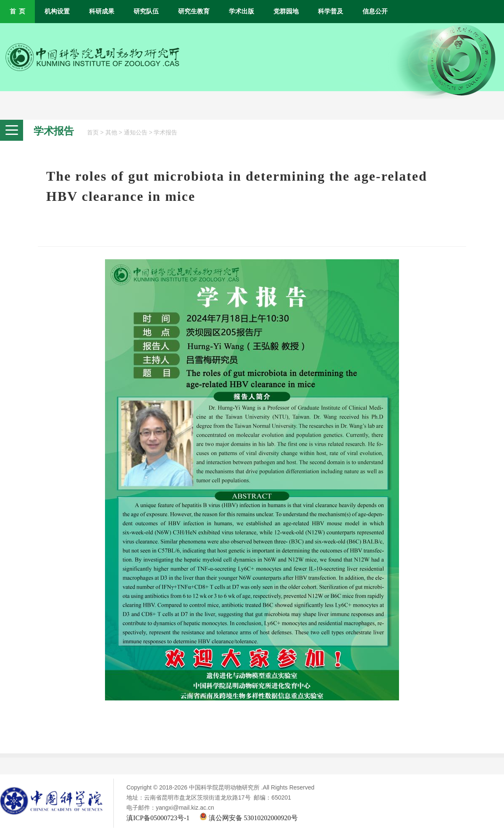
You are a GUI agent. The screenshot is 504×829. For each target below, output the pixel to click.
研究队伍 (146, 11)
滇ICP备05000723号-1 (158, 818)
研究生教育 (194, 11)
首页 (93, 133)
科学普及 (331, 11)
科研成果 (102, 11)
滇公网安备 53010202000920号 (249, 818)
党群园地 (286, 11)
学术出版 (241, 11)
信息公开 (375, 11)
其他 (111, 133)
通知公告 (136, 133)
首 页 (17, 11)
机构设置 (57, 11)
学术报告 (165, 133)
